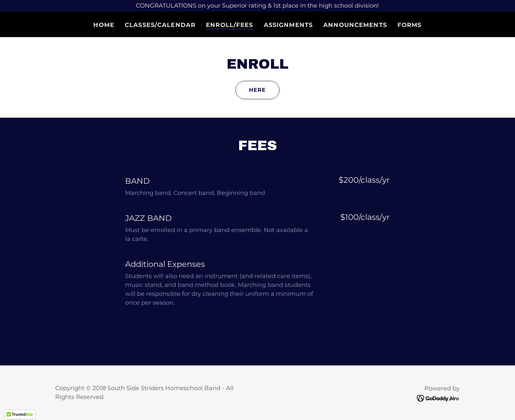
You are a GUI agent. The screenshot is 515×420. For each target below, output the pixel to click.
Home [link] (104, 25)
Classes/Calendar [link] (160, 25)
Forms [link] (410, 25)
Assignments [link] (288, 25)
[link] (438, 398)
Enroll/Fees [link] (229, 25)
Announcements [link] (355, 25)
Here (257, 90)
